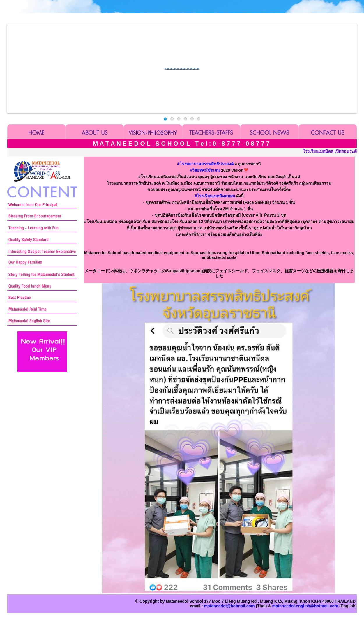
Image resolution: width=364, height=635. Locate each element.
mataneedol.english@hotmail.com (305, 606)
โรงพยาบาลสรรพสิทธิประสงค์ (205, 164)
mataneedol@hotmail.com (229, 606)
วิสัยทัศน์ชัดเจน (205, 170)
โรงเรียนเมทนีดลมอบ (215, 196)
